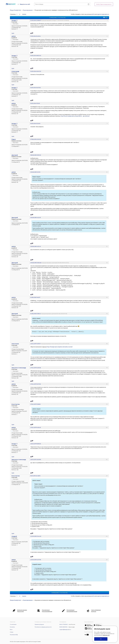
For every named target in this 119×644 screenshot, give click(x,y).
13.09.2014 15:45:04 (35, 36)
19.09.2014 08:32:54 (36, 56)
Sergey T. (15, 20)
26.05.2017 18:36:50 (36, 444)
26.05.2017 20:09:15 (36, 459)
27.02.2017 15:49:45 (36, 427)
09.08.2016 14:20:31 (36, 218)
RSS (106, 17)
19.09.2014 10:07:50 (36, 88)
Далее (24, 14)
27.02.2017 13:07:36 (36, 384)
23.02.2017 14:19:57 (35, 344)
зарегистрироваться (103, 14)
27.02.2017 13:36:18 (35, 404)
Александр (15, 71)
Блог (11, 630)
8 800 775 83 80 (64, 624)
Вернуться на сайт (25, 4)
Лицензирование (28, 10)
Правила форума (39, 624)
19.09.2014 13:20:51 (35, 124)
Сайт (13, 33)
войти (93, 14)
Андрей (14, 536)
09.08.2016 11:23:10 (35, 172)
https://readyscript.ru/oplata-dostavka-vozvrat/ (60, 347)
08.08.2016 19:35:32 (36, 155)
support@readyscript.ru (65, 630)
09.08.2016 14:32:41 (36, 246)
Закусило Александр (19, 368)
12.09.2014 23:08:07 (36, 20)
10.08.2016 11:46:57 (35, 297)
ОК (101, 639)
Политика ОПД (14, 635)
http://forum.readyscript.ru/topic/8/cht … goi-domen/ (75, 116)
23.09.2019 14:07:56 (36, 560)
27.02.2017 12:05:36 (36, 368)
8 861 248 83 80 (63, 627)
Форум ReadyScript (15, 10)
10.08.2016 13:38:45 (35, 314)
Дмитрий (15, 155)
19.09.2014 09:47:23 (36, 71)
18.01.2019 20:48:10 (35, 476)
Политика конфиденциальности (43, 627)
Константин (16, 404)
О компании (13, 624)
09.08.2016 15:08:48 (36, 263)
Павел (14, 139)
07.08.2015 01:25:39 (36, 139)
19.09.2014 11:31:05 (35, 103)
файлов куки (106, 635)
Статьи (12, 632)
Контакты (12, 627)
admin (14, 36)
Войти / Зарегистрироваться (104, 4)
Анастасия (15, 344)
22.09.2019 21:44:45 (36, 536)
